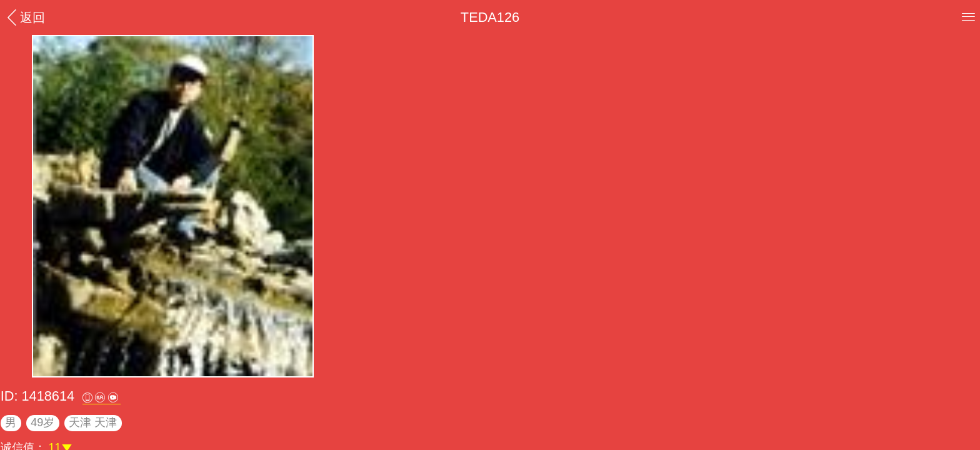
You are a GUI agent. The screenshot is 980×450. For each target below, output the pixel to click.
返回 (24, 17)
